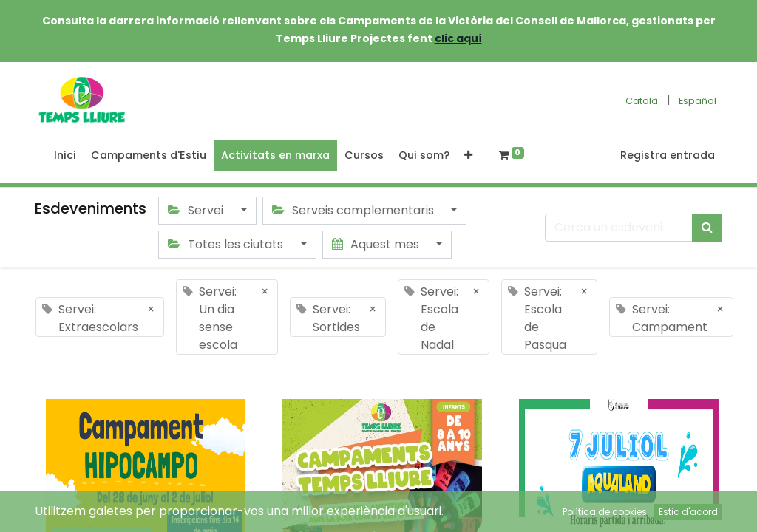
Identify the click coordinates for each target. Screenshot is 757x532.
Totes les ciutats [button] (227, 244)
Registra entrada (668, 155)
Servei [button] (197, 210)
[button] (468, 156)
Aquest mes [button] (377, 244)
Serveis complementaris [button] (354, 210)
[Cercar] (707, 228)
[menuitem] (65, 156)
